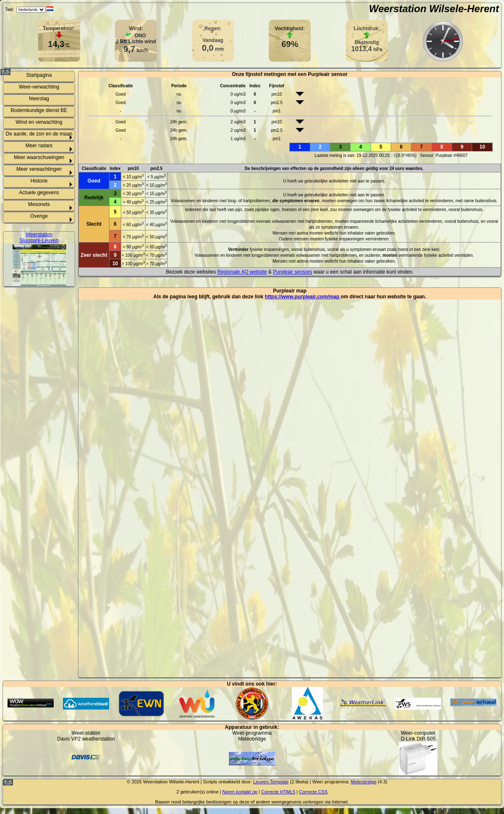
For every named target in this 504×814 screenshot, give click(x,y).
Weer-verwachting (39, 87)
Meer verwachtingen (39, 169)
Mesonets (39, 204)
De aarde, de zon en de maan (39, 134)
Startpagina (39, 75)
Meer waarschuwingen (39, 157)
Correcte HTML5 (278, 792)
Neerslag (39, 99)
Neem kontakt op (240, 792)
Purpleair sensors (292, 272)
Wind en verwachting (39, 122)
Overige (39, 216)
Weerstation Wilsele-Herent (434, 9)
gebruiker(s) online (199, 792)
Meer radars (39, 146)
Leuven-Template (271, 782)
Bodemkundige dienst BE (39, 110)
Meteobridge (363, 782)
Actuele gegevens (39, 193)
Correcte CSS (313, 792)
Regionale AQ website (242, 272)
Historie (39, 181)
